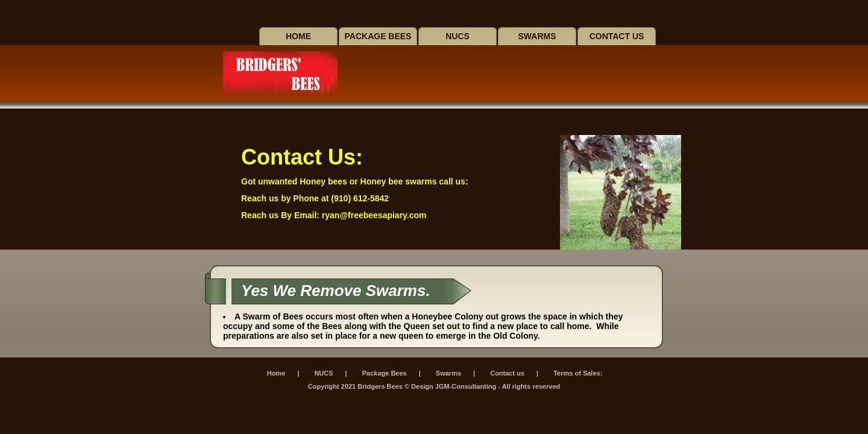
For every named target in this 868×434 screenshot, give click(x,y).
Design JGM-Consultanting (454, 386)
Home (298, 36)
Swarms (537, 36)
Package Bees (378, 36)
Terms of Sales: (578, 373)
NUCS (323, 373)
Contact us (617, 36)
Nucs (458, 36)
